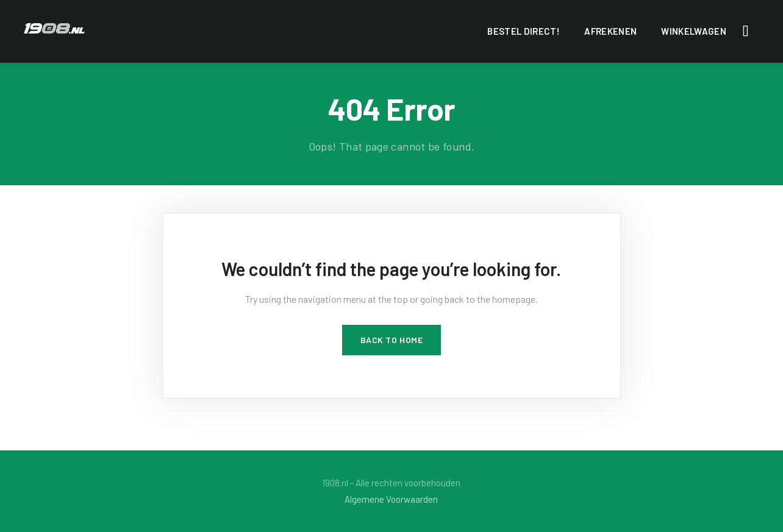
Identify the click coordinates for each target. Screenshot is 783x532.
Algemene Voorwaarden (391, 499)
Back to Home (392, 340)
